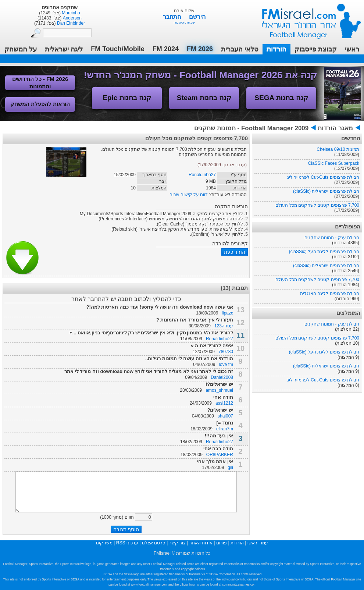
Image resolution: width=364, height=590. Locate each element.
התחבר (173, 17)
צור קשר (177, 543)
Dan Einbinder (70, 23)
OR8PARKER (220, 455)
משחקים (104, 543)
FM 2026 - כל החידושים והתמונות (40, 83)
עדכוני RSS (127, 543)
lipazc (227, 313)
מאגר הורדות (335, 128)
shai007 (225, 416)
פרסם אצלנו (154, 543)
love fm (226, 365)
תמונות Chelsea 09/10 (338, 149)
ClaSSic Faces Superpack (334, 163)
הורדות (276, 49)
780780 (226, 352)
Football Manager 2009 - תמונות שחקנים (251, 128)
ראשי (352, 49)
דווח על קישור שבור (189, 195)
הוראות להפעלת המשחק (40, 104)
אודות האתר (201, 543)
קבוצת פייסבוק (316, 49)
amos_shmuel (219, 390)
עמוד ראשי (307, 18)
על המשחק (21, 49)
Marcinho (70, 13)
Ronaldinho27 (202, 175)
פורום (222, 543)
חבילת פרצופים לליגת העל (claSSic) (324, 252)
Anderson (72, 18)
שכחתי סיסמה (184, 22)
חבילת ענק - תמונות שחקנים (332, 238)
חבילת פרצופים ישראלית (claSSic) (326, 191)
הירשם (197, 17)
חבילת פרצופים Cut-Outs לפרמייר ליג (323, 177)
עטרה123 (224, 326)
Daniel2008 (222, 377)
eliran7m (225, 429)
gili (230, 468)
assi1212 (224, 403)
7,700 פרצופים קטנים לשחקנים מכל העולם (317, 205)
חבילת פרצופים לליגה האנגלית (330, 294)
